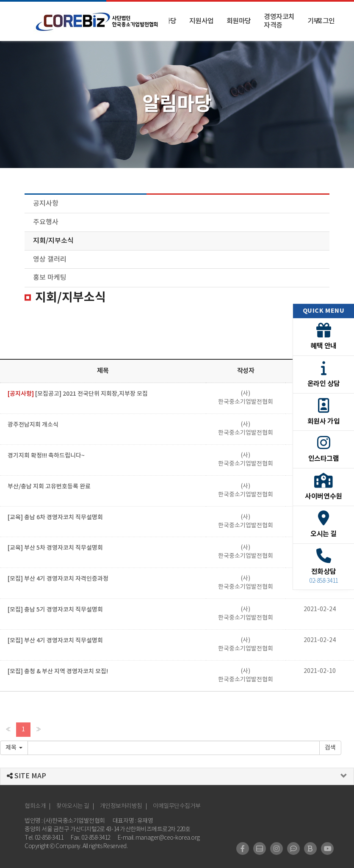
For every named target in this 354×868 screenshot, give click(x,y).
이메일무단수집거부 (177, 806)
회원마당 (239, 21)
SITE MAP (26, 776)
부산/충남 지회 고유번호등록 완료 (49, 486)
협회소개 (35, 806)
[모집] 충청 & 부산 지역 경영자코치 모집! (58, 671)
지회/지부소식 (53, 241)
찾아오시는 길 (73, 806)
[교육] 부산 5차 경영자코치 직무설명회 (55, 548)
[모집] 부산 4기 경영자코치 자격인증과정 (58, 579)
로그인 (326, 21)
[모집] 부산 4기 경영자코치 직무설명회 (55, 641)
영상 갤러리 (50, 259)
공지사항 (46, 204)
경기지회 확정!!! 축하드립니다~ (46, 456)
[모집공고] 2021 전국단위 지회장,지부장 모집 (78, 394)
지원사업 (202, 21)
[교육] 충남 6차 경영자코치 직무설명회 (55, 517)
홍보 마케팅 (50, 278)
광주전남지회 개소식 (33, 425)
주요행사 (46, 222)
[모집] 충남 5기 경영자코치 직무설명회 (55, 610)
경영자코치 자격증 (279, 21)
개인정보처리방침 (121, 806)
